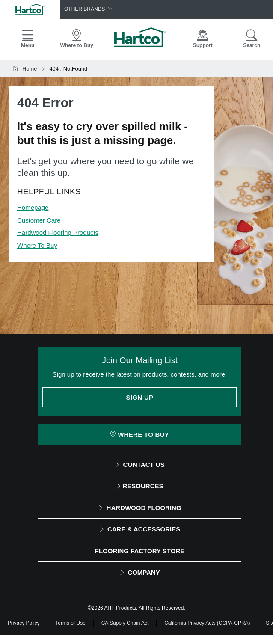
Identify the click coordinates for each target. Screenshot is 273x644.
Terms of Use (70, 623)
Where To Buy (37, 245)
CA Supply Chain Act (125, 623)
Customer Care (39, 220)
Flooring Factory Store (140, 551)
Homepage (33, 207)
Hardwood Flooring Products (58, 233)
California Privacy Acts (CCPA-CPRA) (207, 623)
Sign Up (140, 397)
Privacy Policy (24, 623)
